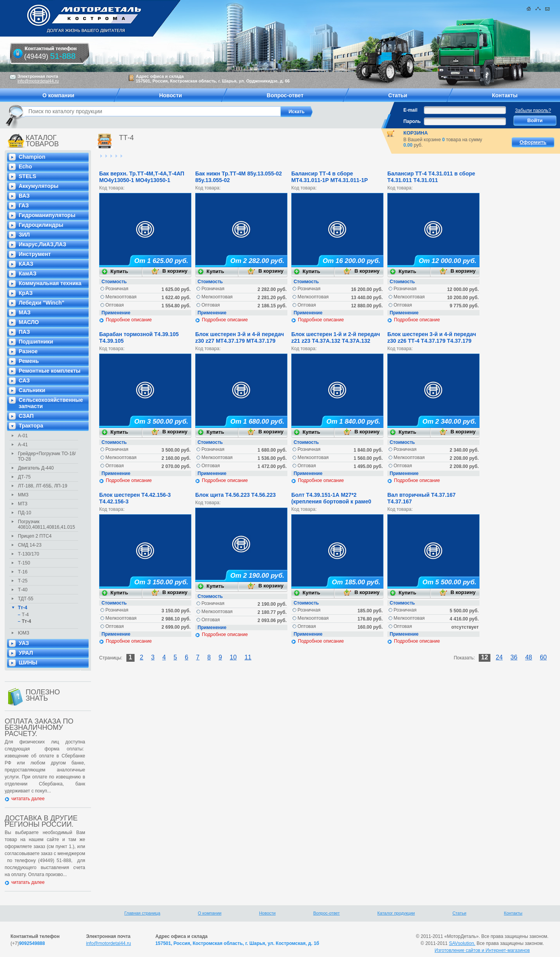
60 (543, 657)
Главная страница (142, 913)
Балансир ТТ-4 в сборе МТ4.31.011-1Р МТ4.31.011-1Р (330, 177)
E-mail (410, 110)
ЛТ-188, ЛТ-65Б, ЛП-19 (43, 486)
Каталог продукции (396, 913)
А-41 (23, 445)
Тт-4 (23, 608)
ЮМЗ (24, 633)
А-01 (23, 436)
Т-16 (23, 572)
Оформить (533, 142)
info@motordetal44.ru (108, 943)
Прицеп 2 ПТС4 (35, 536)
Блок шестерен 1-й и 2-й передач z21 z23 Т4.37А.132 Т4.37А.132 (336, 337)
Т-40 (23, 590)
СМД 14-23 (30, 545)
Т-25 (23, 581)
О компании (210, 913)
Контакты (513, 913)
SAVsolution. (462, 943)
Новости (267, 913)
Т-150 (24, 563)
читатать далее (28, 799)
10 (233, 657)
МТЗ (23, 504)
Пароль (412, 121)
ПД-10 (24, 513)
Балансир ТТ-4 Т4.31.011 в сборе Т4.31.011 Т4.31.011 (431, 177)
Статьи (459, 913)
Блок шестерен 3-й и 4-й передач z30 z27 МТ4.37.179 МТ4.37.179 (240, 337)
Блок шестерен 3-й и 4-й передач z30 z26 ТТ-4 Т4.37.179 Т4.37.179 (432, 337)
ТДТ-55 (26, 599)
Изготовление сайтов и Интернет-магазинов (482, 950)
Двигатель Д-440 (36, 468)
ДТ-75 (24, 477)
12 (485, 657)
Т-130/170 (29, 554)
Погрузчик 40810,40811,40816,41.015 (46, 524)
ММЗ (23, 495)
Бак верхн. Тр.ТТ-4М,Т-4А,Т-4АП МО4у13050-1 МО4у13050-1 (142, 177)
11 (248, 657)
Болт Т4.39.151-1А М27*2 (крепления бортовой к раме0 (331, 498)
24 (499, 657)
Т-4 (25, 615)
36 (514, 657)
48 (528, 657)
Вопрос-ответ (326, 913)
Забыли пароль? (533, 110)
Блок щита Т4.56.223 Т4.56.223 (235, 495)
